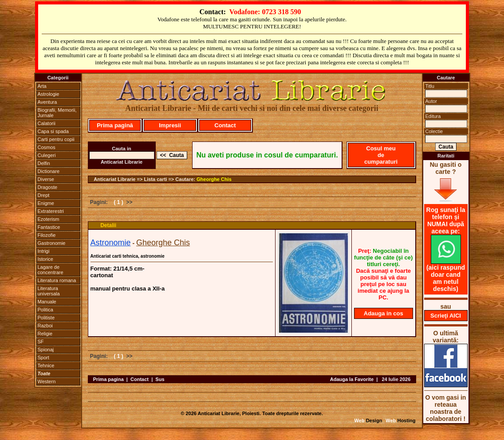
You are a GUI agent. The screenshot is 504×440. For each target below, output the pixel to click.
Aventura (47, 102)
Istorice (45, 259)
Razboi (45, 326)
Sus (160, 379)
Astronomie (111, 243)
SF (41, 342)
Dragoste (48, 187)
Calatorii (47, 123)
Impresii (170, 125)
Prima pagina (108, 379)
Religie (45, 334)
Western (47, 381)
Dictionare (49, 171)
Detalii (108, 225)
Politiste (46, 318)
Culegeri (47, 155)
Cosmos (47, 147)
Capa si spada (53, 131)
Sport (43, 357)
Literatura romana (57, 280)
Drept (44, 195)
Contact (225, 125)
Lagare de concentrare (51, 270)
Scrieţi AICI (446, 316)
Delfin (44, 163)
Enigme (46, 203)
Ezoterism (49, 219)
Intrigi (44, 251)
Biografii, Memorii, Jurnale (57, 113)
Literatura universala (49, 291)
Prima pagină (115, 125)
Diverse (46, 179)
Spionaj (46, 350)
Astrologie (49, 94)
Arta (42, 86)
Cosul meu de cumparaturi (381, 155)
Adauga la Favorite (352, 379)
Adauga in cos (384, 313)
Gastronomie (52, 243)
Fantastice (49, 227)
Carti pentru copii (56, 139)
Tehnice (46, 365)
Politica (45, 310)
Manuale (47, 302)
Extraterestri (51, 211)
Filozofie (47, 235)
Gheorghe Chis (214, 179)
